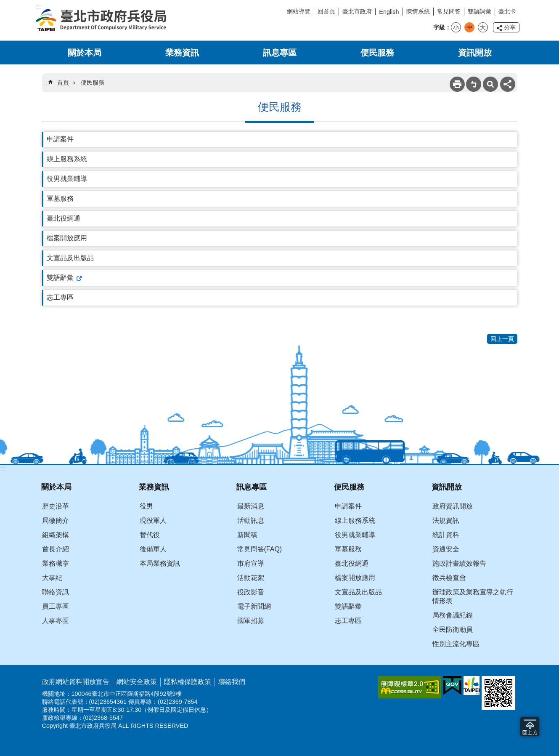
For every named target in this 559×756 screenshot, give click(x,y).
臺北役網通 (64, 218)
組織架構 (56, 535)
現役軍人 (153, 520)
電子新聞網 (254, 606)
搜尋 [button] (490, 84)
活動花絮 (251, 578)
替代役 (150, 535)
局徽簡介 (56, 520)
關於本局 (85, 53)
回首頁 (326, 11)
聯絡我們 (232, 682)
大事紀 (52, 578)
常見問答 (449, 11)
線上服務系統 (67, 159)
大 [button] (483, 27)
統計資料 (446, 535)
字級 (439, 27)
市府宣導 (251, 563)
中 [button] (469, 27)
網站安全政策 (137, 682)
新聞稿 (247, 535)
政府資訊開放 (453, 506)
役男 (146, 506)
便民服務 (377, 53)
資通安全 (446, 549)
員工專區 (56, 606)
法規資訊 (446, 520)
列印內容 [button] (457, 84)
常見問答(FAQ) (260, 549)
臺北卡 (507, 11)
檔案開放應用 (67, 238)
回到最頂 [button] (530, 727)
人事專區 (56, 621)
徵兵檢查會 (449, 578)
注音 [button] (474, 84)
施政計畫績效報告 (459, 563)
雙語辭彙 (60, 278)
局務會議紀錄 (453, 615)
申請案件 (60, 139)
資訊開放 (475, 53)
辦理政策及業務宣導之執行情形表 (473, 596)
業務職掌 (56, 563)
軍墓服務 (60, 198)
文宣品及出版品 (70, 258)
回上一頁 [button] (502, 339)
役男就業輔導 (67, 179)
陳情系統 (418, 11)
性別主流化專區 (456, 644)
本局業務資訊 (160, 563)
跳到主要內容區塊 (4, 4)
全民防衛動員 (453, 630)
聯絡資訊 (56, 592)
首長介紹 (56, 549)
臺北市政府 (357, 11)
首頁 (63, 83)
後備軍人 (153, 549)
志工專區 (60, 297)
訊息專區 (280, 53)
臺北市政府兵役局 (101, 20)
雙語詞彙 (480, 11)
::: (3, 469)
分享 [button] (510, 27)
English (389, 12)
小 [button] (456, 27)
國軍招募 (251, 621)
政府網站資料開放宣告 (76, 682)
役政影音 (251, 592)
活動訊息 (251, 520)
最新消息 (251, 506)
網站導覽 (299, 11)
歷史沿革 (56, 506)
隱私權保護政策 (188, 682)
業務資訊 (182, 53)
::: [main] (47, 82)
